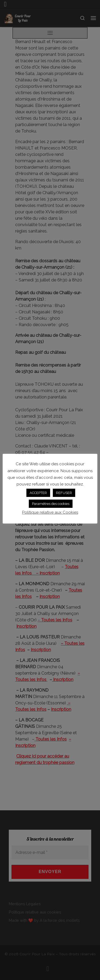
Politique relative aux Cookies (50, 512)
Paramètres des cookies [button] (51, 504)
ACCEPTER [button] (38, 493)
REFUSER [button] (64, 493)
